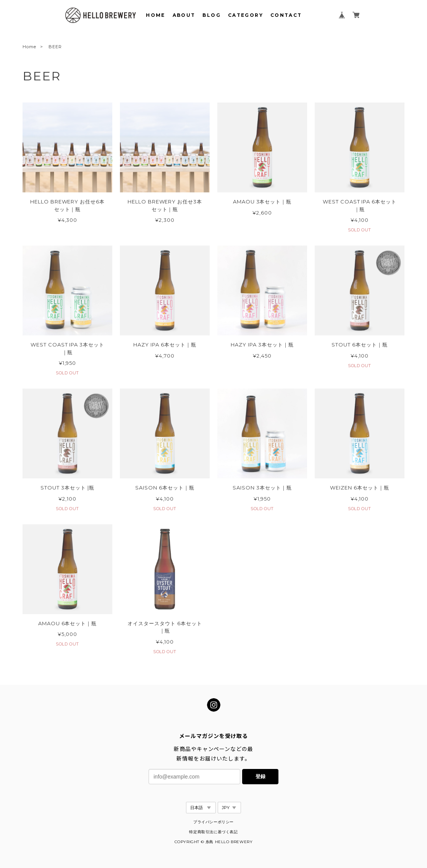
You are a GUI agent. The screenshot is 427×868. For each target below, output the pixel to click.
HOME (156, 15)
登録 (260, 776)
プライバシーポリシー (213, 822)
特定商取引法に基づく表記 (213, 832)
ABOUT (184, 15)
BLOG (212, 15)
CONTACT (286, 15)
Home (29, 48)
